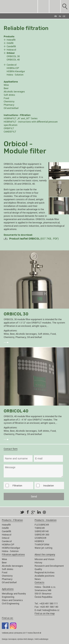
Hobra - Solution (15, 75)
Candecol (11, 65)
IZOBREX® (40, 538)
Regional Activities (45, 572)
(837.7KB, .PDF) (34, 239)
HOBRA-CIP (13, 68)
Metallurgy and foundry (14, 593)
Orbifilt (10, 43)
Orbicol (6, 538)
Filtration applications (13, 554)
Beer (6, 88)
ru (60, 16)
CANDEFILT (10, 132)
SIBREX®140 (42, 531)
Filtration (17, 485)
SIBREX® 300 (42, 535)
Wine (6, 85)
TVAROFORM (42, 544)
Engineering (8, 597)
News (38, 579)
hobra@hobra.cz (51, 610)
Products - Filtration (12, 520)
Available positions (45, 576)
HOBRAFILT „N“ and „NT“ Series (21, 118)
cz (64, 16)
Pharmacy (9, 105)
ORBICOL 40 (13, 60)
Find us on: (8, 618)
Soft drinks (9, 95)
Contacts (39, 582)
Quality (38, 569)
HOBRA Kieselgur (16, 71)
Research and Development (49, 566)
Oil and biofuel (11, 108)
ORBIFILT (9, 128)
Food (6, 98)
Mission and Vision (44, 559)
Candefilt (11, 46)
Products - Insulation (46, 520)
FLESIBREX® (42, 525)
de (56, 16)
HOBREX (39, 541)
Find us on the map (45, 613)
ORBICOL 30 (13, 56)
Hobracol (11, 50)
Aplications (8, 589)
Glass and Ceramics (12, 600)
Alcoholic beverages (14, 91)
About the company (45, 554)
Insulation (48, 485)
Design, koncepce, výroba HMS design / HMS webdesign (25, 639)
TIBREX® (40, 528)
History (38, 562)
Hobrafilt (11, 40)
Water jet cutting (43, 548)
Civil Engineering (10, 603)
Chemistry (9, 101)
